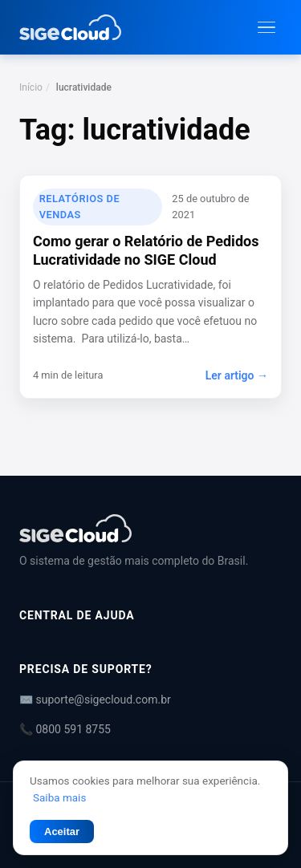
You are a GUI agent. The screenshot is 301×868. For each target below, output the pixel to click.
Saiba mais (59, 797)
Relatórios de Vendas (80, 207)
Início (31, 87)
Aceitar (62, 831)
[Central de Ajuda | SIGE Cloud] (150, 528)
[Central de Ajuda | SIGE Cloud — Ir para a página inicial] (70, 27)
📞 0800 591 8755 (65, 729)
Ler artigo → (237, 375)
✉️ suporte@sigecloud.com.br (95, 700)
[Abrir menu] (266, 28)
